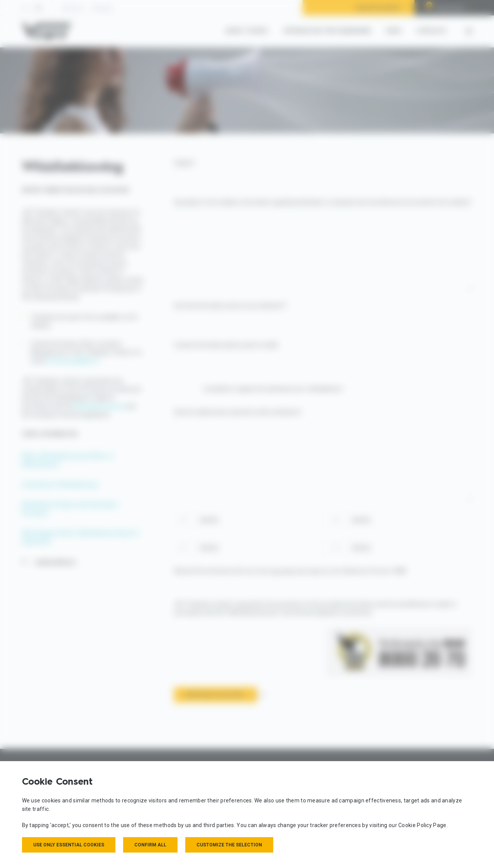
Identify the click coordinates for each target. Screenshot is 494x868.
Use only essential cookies (69, 845)
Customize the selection (229, 845)
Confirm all (150, 845)
